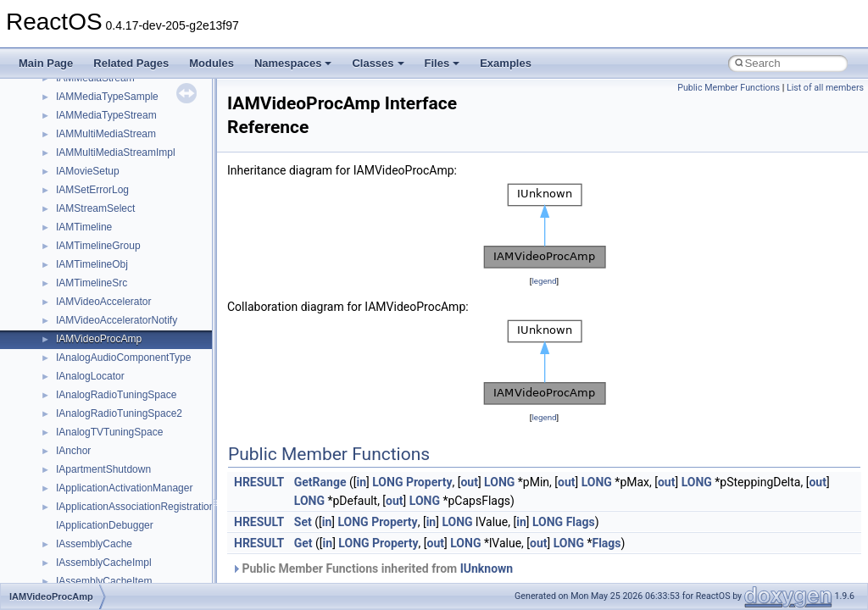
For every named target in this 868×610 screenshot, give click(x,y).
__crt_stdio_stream (99, 363)
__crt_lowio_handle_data (112, 251)
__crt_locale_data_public (112, 158)
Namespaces (293, 63)
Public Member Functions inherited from (372, 568)
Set (303, 522)
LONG (387, 482)
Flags (581, 522)
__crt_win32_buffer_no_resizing (128, 549)
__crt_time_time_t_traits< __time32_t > (144, 419)
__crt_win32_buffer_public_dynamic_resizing (157, 568)
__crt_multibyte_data (103, 269)
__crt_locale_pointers (104, 176)
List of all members (825, 88)
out (469, 482)
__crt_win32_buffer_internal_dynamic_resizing (161, 530)
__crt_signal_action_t (104, 344)
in (361, 482)
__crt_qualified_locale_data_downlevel (143, 307)
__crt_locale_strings (101, 232)
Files (442, 63)
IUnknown (487, 568)
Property (429, 482)
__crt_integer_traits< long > (118, 83)
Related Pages (131, 63)
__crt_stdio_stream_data (112, 381)
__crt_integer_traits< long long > (129, 102)
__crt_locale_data (96, 139)
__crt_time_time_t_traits (110, 400)
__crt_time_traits (94, 456)
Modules (211, 63)
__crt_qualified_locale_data (118, 288)
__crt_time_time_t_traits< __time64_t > (144, 437)
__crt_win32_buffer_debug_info (127, 493)
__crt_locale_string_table (112, 213)
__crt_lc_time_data (99, 120)
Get (303, 543)
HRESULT (259, 482)
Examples (506, 63)
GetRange (320, 482)
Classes (378, 63)
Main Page (46, 63)
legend (544, 281)
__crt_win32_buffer (99, 474)
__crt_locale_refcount (105, 195)
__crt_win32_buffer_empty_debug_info (144, 512)
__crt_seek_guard (97, 325)
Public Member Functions (729, 88)
